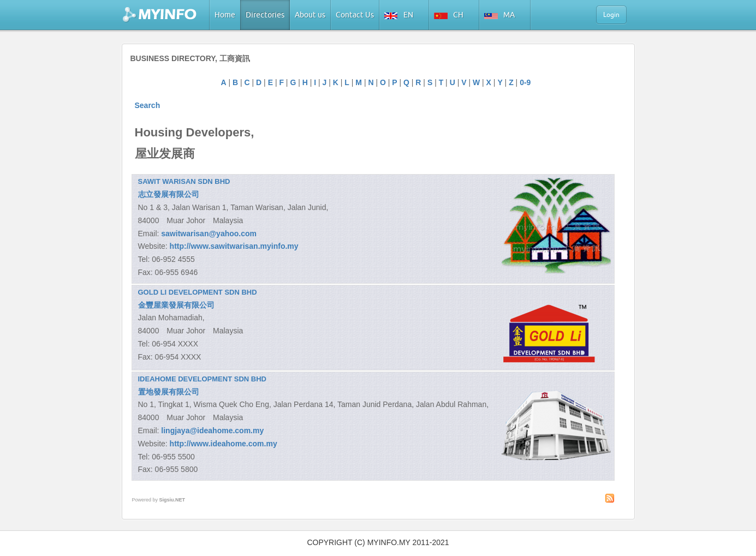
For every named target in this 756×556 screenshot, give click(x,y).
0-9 (525, 82)
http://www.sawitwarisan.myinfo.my (234, 246)
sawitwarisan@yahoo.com (209, 234)
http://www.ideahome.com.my (224, 444)
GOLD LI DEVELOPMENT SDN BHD (198, 292)
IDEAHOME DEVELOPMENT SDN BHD (202, 379)
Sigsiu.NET (172, 500)
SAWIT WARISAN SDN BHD (184, 181)
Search (148, 105)
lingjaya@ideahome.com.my (212, 431)
